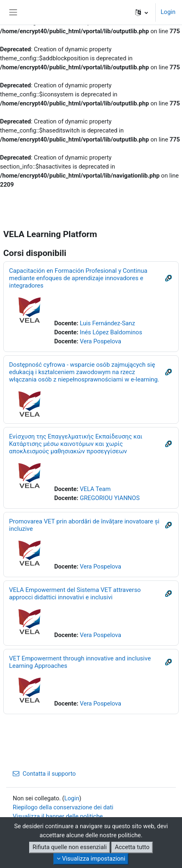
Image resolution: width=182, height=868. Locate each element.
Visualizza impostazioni (91, 859)
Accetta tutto (132, 847)
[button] (142, 12)
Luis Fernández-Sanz (107, 323)
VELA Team (95, 489)
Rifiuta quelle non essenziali (70, 847)
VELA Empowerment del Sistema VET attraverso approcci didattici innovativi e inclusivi (75, 594)
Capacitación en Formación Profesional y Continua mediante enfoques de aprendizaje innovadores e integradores (78, 278)
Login (168, 12)
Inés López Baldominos (111, 332)
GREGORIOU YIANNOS (110, 498)
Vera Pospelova (100, 341)
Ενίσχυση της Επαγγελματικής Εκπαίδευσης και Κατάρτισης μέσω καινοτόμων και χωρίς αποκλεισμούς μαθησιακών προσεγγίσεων (76, 444)
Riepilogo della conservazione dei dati (63, 807)
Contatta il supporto (44, 774)
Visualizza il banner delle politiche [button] (58, 816)
